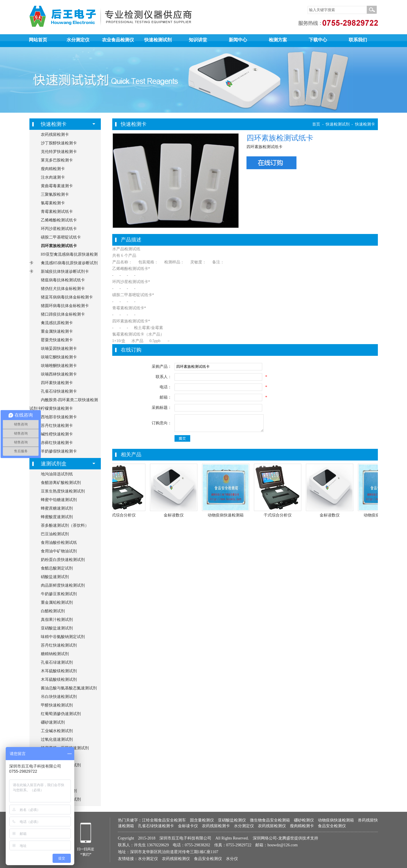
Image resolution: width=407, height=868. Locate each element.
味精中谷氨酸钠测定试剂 (63, 637)
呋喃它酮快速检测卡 (59, 357)
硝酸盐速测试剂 (55, 577)
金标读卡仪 (188, 826)
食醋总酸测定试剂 (57, 568)
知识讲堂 (198, 40)
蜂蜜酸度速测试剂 (57, 517)
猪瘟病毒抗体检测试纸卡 (63, 280)
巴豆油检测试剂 (55, 534)
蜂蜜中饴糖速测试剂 (59, 500)
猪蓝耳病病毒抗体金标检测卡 (67, 297)
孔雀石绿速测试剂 (57, 662)
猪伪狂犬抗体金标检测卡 (63, 289)
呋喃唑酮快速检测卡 (59, 366)
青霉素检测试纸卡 (57, 212)
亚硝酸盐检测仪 (232, 820)
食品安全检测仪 (332, 826)
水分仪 (232, 859)
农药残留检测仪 (272, 826)
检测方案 (278, 40)
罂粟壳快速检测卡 (57, 340)
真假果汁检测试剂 (57, 620)
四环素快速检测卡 (57, 383)
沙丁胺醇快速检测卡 (59, 143)
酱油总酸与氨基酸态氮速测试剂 (69, 688)
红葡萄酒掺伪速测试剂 (61, 714)
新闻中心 (238, 40)
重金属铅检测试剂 (57, 602)
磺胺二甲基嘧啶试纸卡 (61, 237)
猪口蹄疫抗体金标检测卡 (63, 314)
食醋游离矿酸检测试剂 (61, 483)
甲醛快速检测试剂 (57, 705)
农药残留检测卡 (55, 135)
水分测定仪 (78, 40)
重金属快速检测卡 (57, 331)
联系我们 (358, 40)
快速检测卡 (54, 124)
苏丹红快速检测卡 (57, 426)
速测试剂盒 (54, 464)
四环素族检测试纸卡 (59, 246)
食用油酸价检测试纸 (59, 543)
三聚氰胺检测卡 (55, 194)
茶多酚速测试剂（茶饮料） (65, 525)
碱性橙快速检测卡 (57, 434)
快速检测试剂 (158, 40)
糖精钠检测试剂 (55, 654)
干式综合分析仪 (124, 515)
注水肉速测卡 (53, 177)
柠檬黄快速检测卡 (57, 408)
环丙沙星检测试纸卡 (59, 229)
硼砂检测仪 (304, 820)
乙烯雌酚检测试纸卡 (59, 220)
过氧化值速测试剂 (57, 739)
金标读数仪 (176, 515)
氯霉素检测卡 (53, 203)
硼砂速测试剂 (53, 722)
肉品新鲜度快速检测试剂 (63, 585)
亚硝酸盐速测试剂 (57, 628)
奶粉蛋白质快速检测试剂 (63, 560)
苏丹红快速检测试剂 (59, 645)
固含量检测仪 (202, 820)
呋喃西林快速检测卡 (59, 374)
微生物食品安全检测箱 (270, 820)
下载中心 (318, 40)
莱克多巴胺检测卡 (57, 160)
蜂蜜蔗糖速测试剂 (57, 508)
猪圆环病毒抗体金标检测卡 (65, 306)
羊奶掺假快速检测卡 (59, 451)
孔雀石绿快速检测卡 (59, 391)
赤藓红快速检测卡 (57, 443)
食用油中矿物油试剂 (59, 551)
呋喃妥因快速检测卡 (59, 349)
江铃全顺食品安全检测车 (164, 820)
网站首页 (38, 40)
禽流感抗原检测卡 (57, 323)
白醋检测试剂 (53, 611)
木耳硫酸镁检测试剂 (59, 671)
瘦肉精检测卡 (53, 169)
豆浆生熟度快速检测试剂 (63, 491)
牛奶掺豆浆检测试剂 (59, 594)
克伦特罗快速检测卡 (59, 152)
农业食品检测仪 (118, 40)
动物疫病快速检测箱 (228, 515)
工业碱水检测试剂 (57, 731)
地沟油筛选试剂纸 (57, 474)
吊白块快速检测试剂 (59, 697)
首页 (316, 124)
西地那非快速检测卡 (59, 417)
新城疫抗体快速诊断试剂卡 (65, 271)
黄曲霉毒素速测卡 (57, 186)
